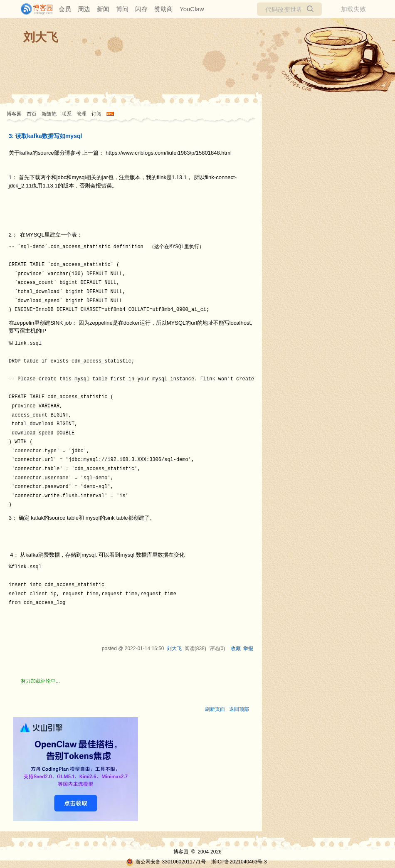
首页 (32, 114)
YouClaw (192, 9)
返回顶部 (239, 709)
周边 (84, 9)
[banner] (33, 9)
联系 (67, 114)
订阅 (96, 114)
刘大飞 (41, 37)
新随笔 (49, 114)
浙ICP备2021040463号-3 (239, 862)
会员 (65, 9)
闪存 (141, 9)
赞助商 (164, 9)
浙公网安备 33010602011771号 (166, 862)
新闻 (103, 9)
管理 (81, 114)
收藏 (236, 649)
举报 (248, 649)
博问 (122, 9)
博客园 (14, 114)
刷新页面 (215, 709)
